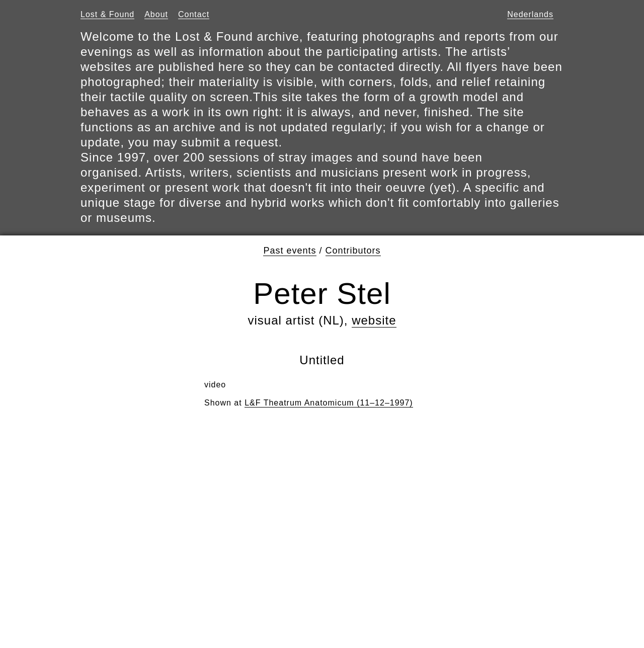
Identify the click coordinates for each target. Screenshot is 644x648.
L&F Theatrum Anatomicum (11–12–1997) (329, 403)
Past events (290, 251)
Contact (194, 14)
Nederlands (530, 14)
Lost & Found (107, 14)
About (156, 14)
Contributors (353, 251)
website (374, 320)
